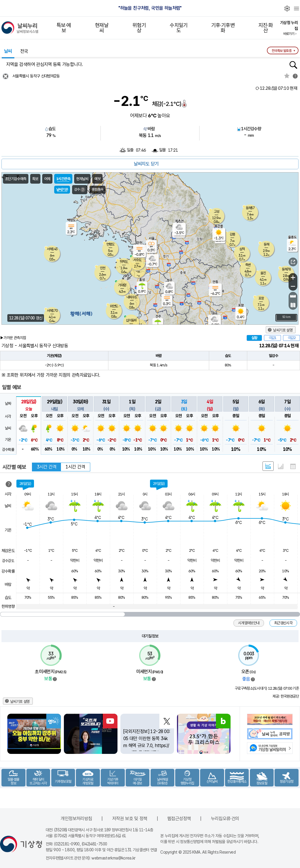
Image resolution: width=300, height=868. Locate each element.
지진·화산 (266, 28)
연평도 (110, 244)
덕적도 (124, 262)
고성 (217, 211)
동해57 (250, 208)
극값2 (292, 338)
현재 (279, 88)
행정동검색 (293, 65)
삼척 (242, 249)
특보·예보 (64, 28)
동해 (266, 244)
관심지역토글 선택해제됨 (287, 76)
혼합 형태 (268, 466)
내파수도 (132, 297)
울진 (263, 273)
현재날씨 (102, 28)
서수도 (137, 260)
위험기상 (139, 28)
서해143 (52, 249)
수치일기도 (179, 28)
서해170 (52, 311)
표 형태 (293, 466)
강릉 (232, 234)
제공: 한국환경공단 (286, 696)
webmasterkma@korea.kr (114, 858)
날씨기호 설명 (283, 330)
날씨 (8, 51)
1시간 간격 (75, 467)
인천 (103, 268)
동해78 (286, 269)
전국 (24, 51)
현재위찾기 (5, 76)
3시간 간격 (47, 467)
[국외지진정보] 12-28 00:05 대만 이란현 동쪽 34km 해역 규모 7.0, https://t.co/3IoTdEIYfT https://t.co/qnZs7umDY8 (147, 746)
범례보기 (55, 679)
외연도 (114, 306)
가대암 (122, 285)
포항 (261, 298)
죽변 (248, 265)
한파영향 (8, 606)
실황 (254, 338)
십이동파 (131, 320)
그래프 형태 (281, 466)
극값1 (272, 338)
